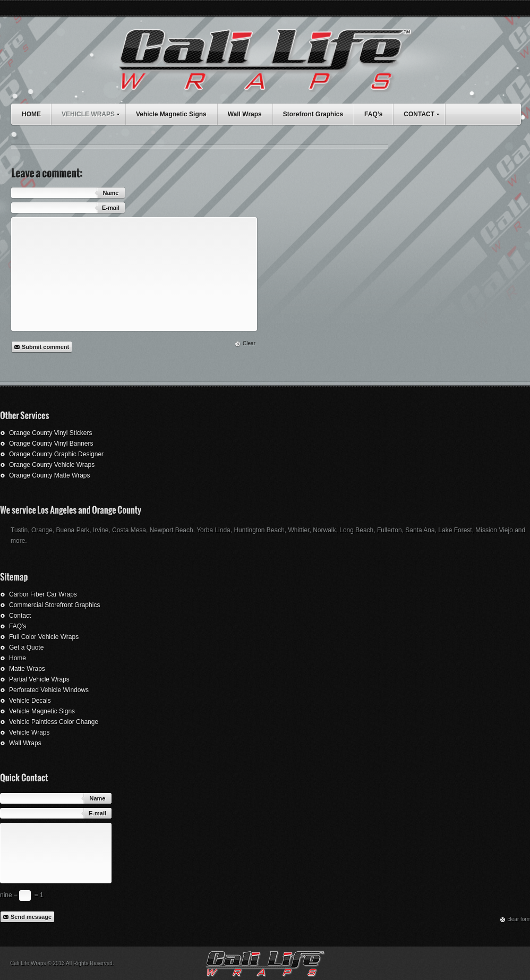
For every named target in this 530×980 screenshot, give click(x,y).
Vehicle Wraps (29, 732)
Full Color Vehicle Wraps (44, 637)
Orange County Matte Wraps (50, 475)
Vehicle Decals (30, 701)
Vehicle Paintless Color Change (54, 722)
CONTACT (424, 113)
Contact (20, 616)
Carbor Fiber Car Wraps (43, 594)
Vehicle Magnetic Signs (171, 114)
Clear (249, 343)
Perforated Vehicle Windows (49, 690)
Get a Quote (26, 647)
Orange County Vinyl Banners (51, 444)
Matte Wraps (27, 669)
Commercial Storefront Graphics (54, 605)
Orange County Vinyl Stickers (51, 433)
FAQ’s (373, 114)
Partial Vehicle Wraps (39, 679)
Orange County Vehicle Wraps (52, 465)
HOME (31, 114)
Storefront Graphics (313, 114)
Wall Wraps (245, 114)
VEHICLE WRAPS (93, 113)
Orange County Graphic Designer (56, 454)
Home (18, 658)
